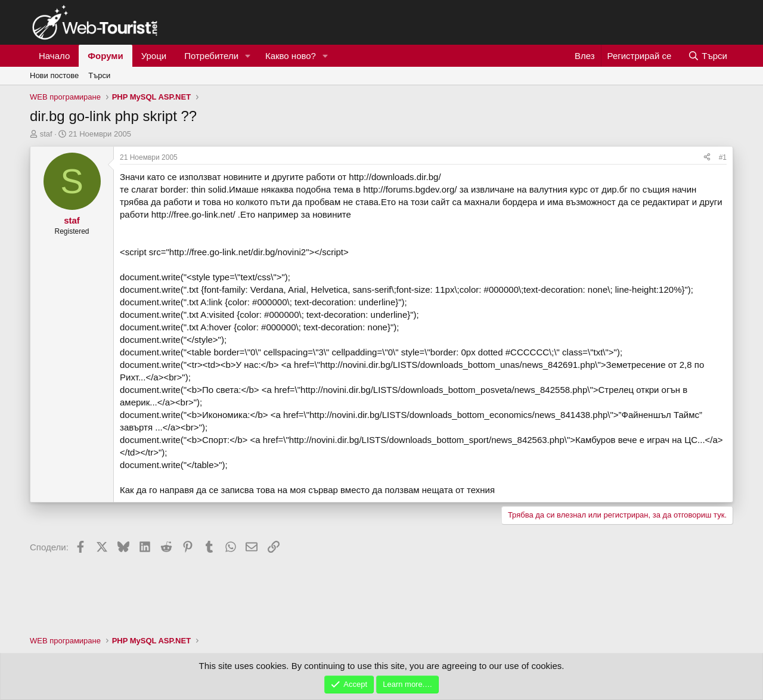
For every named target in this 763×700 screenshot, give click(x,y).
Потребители (211, 56)
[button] (248, 56)
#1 (723, 157)
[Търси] (708, 56)
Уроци (154, 56)
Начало (54, 56)
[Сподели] (707, 158)
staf (46, 134)
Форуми (105, 56)
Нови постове (54, 75)
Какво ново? (291, 56)
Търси (99, 75)
